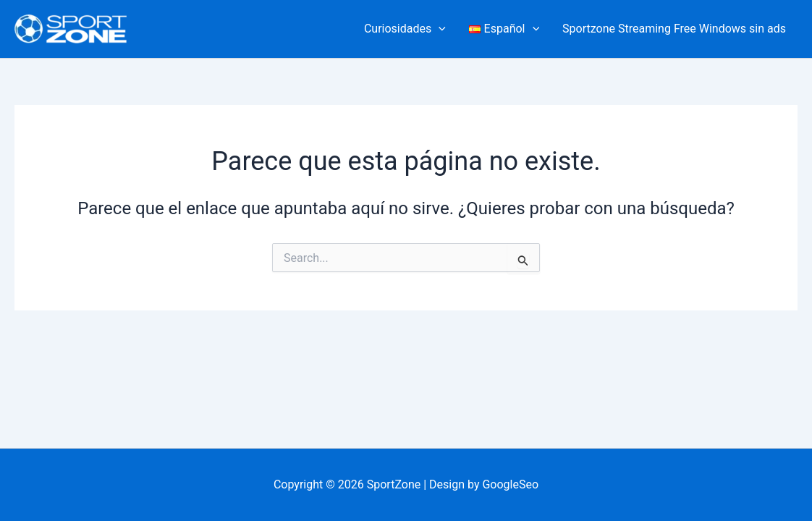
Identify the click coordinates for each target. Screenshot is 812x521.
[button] (439, 29)
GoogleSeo (510, 484)
